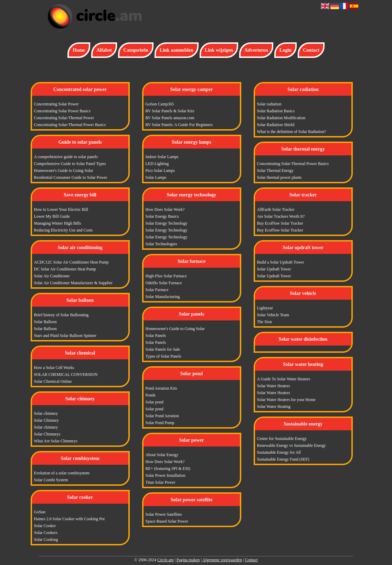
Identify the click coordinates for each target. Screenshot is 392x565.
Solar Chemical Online (53, 381)
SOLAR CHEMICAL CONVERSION (66, 374)
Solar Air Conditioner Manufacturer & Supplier (73, 283)
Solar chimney (46, 413)
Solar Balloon (45, 322)
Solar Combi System (51, 480)
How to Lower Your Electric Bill (61, 209)
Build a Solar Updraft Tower (281, 262)
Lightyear (265, 308)
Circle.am (165, 560)
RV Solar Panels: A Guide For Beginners (179, 125)
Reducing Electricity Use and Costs (63, 230)
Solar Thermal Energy (275, 171)
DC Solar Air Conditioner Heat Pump (65, 269)
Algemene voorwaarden (222, 560)
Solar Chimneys (47, 434)
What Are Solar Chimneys (56, 441)
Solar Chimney (46, 420)
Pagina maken (188, 560)
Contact (311, 50)
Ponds (151, 395)
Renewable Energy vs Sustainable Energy (292, 445)
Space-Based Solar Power (167, 521)
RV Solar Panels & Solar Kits (170, 111)
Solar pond (155, 402)
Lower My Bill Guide (52, 216)
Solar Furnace (157, 290)
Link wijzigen (219, 50)
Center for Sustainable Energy (282, 439)
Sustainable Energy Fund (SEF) (283, 459)
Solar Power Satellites (164, 514)
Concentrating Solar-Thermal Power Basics (70, 125)
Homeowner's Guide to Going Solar (64, 171)
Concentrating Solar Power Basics (62, 111)
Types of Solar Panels (163, 356)
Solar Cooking (46, 540)
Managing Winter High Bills (58, 223)
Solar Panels (156, 336)
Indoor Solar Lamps (162, 157)
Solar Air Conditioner (52, 276)
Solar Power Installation (166, 475)
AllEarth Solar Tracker (276, 209)
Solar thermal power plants (279, 177)
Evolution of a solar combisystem (62, 473)
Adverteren (256, 50)
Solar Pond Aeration (162, 416)
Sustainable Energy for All (279, 452)
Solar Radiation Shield (276, 125)
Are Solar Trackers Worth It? (281, 216)
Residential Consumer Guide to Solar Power (71, 177)
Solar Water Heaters (274, 386)
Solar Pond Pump (160, 423)
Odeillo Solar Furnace (164, 283)
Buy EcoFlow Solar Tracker (280, 223)
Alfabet (104, 50)
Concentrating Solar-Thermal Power (64, 118)
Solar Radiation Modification (281, 118)
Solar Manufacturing (163, 297)
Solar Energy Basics (162, 216)
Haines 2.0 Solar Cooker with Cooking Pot (70, 519)
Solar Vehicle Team (273, 315)
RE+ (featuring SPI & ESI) (168, 469)
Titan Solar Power (161, 482)
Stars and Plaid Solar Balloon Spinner (65, 336)
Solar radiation (269, 104)
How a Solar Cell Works (54, 368)
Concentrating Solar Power (56, 104)
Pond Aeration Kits (161, 388)
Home (79, 50)
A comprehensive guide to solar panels (66, 157)
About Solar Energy (162, 455)
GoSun (40, 512)
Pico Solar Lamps (160, 171)
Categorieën (136, 50)
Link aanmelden (177, 50)
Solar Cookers (46, 533)
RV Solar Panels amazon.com (170, 118)
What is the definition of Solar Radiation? (292, 132)
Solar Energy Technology (167, 223)
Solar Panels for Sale (163, 349)
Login (285, 50)
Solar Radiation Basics (276, 111)
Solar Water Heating (274, 407)
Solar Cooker (45, 526)
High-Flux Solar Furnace (166, 276)
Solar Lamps (156, 177)
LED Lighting (157, 164)
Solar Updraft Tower (274, 269)
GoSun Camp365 (160, 104)
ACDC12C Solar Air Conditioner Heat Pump (71, 262)
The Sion (265, 322)
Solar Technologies (161, 244)
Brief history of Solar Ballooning (61, 315)
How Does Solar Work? (165, 209)
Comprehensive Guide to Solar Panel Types (70, 164)
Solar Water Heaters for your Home (286, 400)
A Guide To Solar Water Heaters (284, 379)
